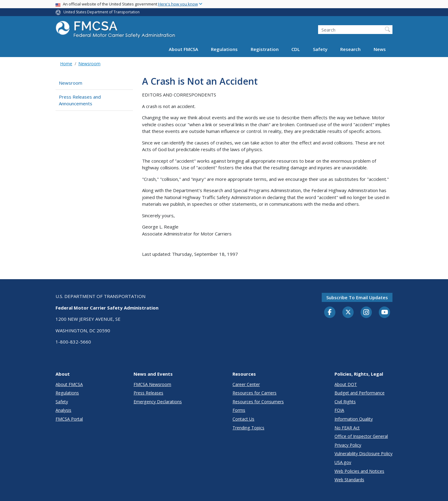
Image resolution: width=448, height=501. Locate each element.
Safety (320, 49)
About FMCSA (183, 49)
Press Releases (148, 393)
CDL (296, 49)
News (380, 49)
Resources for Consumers (258, 402)
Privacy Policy (348, 445)
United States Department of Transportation (102, 12)
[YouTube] (385, 313)
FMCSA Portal (69, 419)
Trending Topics (248, 428)
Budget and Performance (360, 393)
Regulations (224, 49)
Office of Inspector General (361, 436)
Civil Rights (345, 402)
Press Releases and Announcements (80, 100)
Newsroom (89, 64)
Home (66, 64)
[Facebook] (330, 313)
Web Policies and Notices (359, 471)
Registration (265, 49)
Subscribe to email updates (357, 297)
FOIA (339, 410)
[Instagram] (366, 313)
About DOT (346, 384)
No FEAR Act (347, 428)
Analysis (63, 410)
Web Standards (349, 480)
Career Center (246, 384)
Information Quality (354, 419)
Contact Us (243, 419)
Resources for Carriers (255, 393)
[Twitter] (348, 312)
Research (350, 49)
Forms (239, 410)
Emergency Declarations (158, 402)
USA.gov (343, 462)
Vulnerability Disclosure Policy (363, 454)
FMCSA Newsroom (152, 384)
